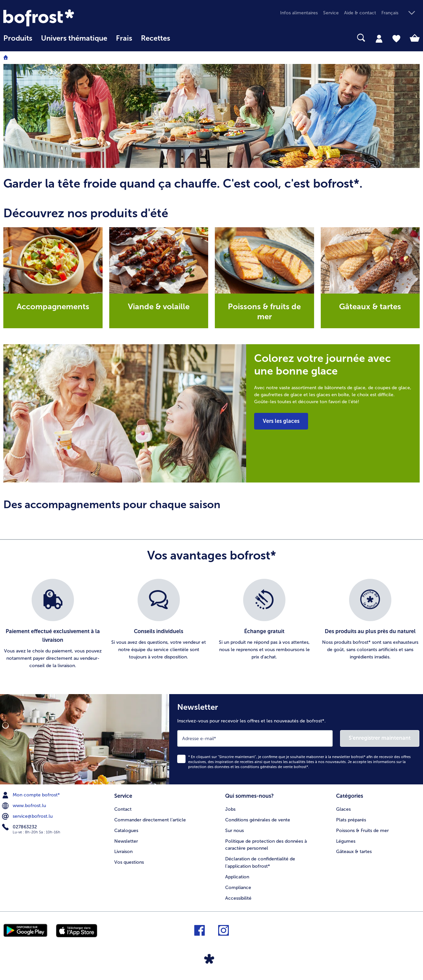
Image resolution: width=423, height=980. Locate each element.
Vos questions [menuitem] (129, 862)
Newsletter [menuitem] (126, 841)
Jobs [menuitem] (230, 809)
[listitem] (53, 624)
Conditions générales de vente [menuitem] (258, 820)
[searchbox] (183, 38)
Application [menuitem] (237, 877)
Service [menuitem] (331, 13)
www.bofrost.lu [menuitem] (25, 806)
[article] (211, 183)
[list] (211, 624)
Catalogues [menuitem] (126, 831)
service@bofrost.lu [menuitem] (28, 816)
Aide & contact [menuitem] (360, 13)
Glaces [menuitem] (343, 809)
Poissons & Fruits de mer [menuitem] (362, 831)
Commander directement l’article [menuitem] (150, 820)
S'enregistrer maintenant (380, 738)
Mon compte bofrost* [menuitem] (32, 795)
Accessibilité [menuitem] (238, 898)
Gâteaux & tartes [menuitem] (354, 852)
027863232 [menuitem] (20, 827)
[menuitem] (18, 41)
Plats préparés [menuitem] (351, 820)
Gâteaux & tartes (370, 306)
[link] (66, 18)
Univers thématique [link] (74, 38)
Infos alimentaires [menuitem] (299, 13)
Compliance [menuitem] (238, 888)
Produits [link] (18, 38)
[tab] (379, 38)
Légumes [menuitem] (346, 841)
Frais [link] (124, 38)
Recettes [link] (156, 38)
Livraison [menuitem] (123, 852)
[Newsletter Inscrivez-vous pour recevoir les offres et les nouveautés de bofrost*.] (296, 739)
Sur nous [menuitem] (234, 831)
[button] (401, 13)
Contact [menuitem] (123, 809)
